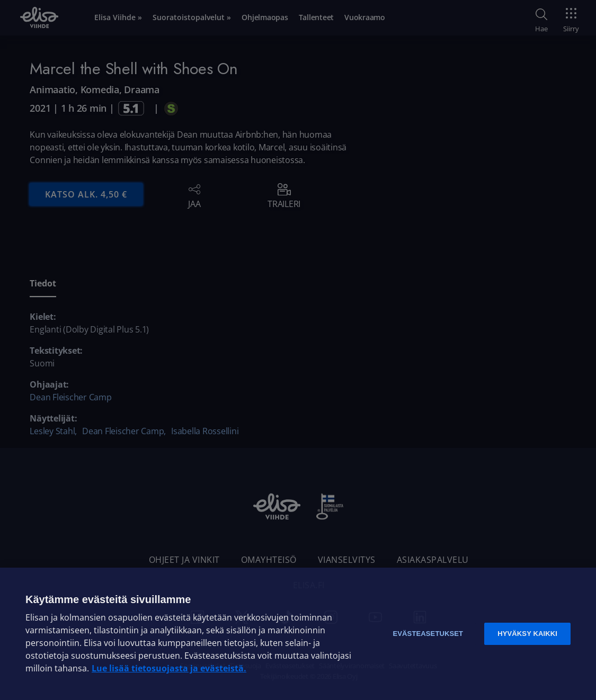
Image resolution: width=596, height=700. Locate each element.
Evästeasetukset (428, 634)
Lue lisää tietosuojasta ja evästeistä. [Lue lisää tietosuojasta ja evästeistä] (169, 668)
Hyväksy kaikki (527, 634)
